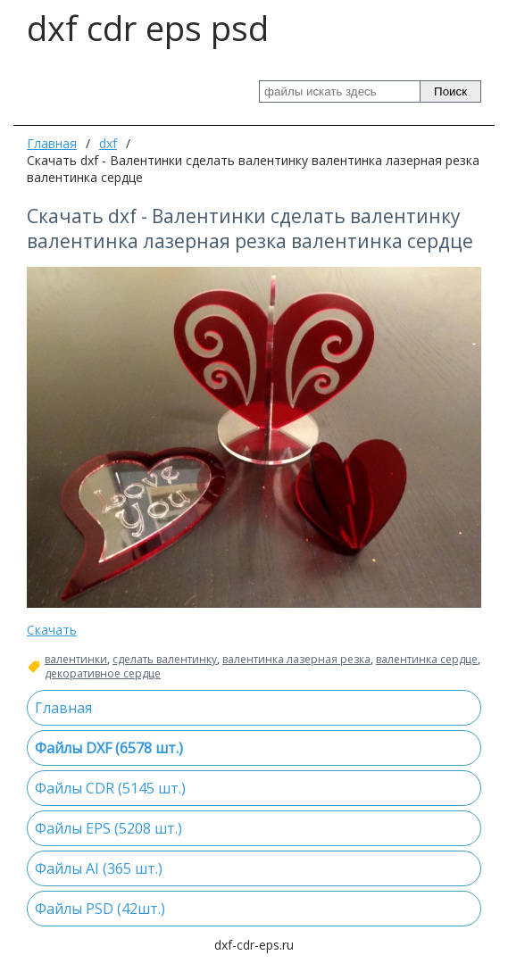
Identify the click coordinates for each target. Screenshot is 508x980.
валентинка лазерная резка (296, 660)
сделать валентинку (165, 660)
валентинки (76, 660)
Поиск (450, 91)
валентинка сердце (427, 660)
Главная (52, 143)
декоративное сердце (103, 674)
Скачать (52, 630)
